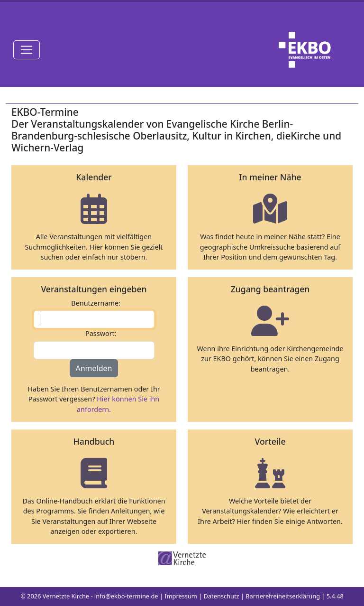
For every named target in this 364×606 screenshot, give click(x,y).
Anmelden (94, 368)
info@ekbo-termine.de (126, 596)
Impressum (181, 596)
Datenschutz (222, 596)
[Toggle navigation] (27, 50)
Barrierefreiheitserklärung (283, 596)
